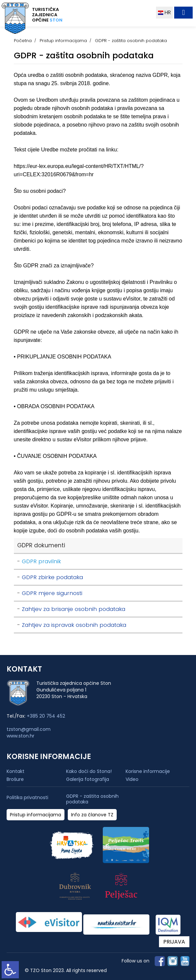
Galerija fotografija (88, 779)
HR (164, 12)
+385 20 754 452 (46, 716)
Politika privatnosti (27, 798)
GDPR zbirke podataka (52, 577)
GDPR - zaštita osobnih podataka (92, 799)
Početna (23, 41)
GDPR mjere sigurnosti (52, 593)
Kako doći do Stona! (89, 771)
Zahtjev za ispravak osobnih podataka (74, 625)
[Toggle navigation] (183, 13)
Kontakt (16, 771)
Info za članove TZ (92, 815)
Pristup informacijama (63, 41)
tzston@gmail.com (29, 729)
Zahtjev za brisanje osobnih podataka (74, 609)
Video (132, 779)
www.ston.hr (20, 736)
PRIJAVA (174, 942)
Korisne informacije (148, 771)
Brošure (15, 779)
